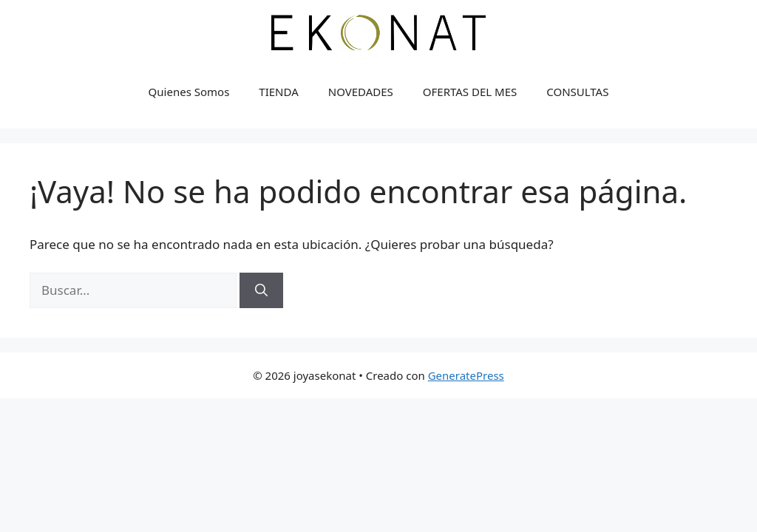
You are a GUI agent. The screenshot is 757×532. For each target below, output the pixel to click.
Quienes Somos (189, 92)
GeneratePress (466, 375)
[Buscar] (261, 290)
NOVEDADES (361, 92)
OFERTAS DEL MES (470, 92)
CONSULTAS (577, 92)
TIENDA (278, 92)
